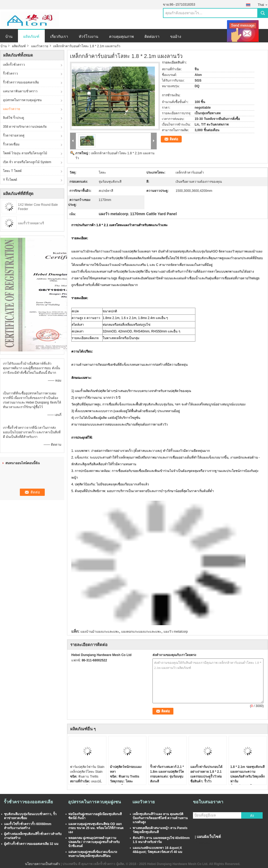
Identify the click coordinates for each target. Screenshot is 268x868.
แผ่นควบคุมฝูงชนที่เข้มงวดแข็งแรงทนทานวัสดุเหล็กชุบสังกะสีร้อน (93, 854)
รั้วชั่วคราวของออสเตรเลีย (21, 82)
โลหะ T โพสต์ (12, 171)
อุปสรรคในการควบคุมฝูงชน (22, 100)
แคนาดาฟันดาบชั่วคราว (20, 91)
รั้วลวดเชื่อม (11, 144)
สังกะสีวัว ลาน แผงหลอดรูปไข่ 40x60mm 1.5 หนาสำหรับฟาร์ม (161, 840)
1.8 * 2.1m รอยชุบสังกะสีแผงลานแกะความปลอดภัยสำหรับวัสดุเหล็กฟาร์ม (247, 774)
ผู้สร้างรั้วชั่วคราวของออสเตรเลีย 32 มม (31, 844)
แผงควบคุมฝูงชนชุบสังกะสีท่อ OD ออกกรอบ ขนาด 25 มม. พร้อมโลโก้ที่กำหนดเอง (96, 828)
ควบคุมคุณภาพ (121, 36)
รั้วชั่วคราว (10, 74)
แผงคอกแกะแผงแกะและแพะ (141, 632)
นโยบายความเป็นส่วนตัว (42, 864)
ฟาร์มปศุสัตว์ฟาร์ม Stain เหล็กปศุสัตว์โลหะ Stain (87, 769)
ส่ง (252, 816)
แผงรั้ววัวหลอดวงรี (31, 223)
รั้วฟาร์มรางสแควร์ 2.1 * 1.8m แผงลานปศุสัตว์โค (167, 769)
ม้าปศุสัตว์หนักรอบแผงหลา (126, 769)
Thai (263, 5)
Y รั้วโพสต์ (10, 180)
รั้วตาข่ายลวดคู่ (14, 135)
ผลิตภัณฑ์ (31, 36)
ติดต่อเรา (152, 36)
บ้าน (9, 36)
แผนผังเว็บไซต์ (209, 837)
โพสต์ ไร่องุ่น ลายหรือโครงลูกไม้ (25, 153)
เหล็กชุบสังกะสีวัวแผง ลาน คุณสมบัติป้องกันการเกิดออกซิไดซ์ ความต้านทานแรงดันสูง (160, 818)
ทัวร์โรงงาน (89, 36)
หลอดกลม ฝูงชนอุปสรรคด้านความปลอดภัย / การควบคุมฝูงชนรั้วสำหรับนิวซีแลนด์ (94, 842)
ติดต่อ (174, 139)
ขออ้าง (176, 36)
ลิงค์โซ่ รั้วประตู (14, 118)
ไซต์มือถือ (201, 843)
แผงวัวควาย (40, 46)
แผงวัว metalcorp (176, 632)
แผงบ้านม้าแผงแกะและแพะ (100, 632)
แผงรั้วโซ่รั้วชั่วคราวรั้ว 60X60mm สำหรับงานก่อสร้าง (28, 826)
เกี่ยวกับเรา (59, 36)
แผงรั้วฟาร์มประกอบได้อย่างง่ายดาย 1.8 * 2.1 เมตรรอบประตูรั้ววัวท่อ (206, 772)
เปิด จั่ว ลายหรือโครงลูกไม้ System (27, 162)
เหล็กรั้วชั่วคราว (14, 65)
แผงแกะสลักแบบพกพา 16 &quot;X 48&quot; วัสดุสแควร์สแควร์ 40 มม (157, 850)
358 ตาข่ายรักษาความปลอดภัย (25, 127)
